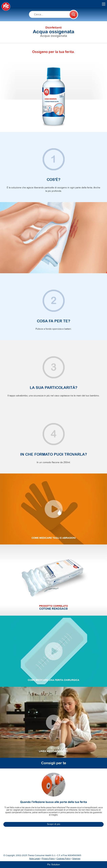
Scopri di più (54, 824)
